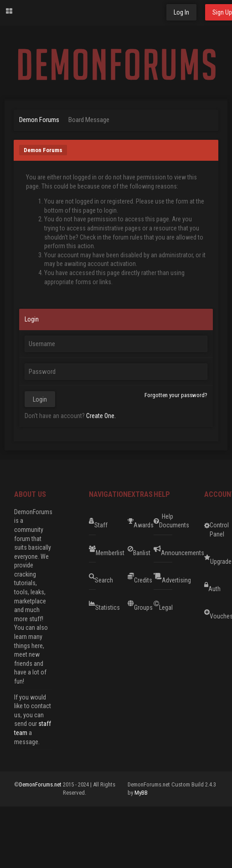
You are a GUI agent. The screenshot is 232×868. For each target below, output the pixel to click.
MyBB (141, 793)
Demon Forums (39, 120)
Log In (181, 12)
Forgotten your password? (176, 395)
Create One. (101, 416)
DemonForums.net (41, 784)
